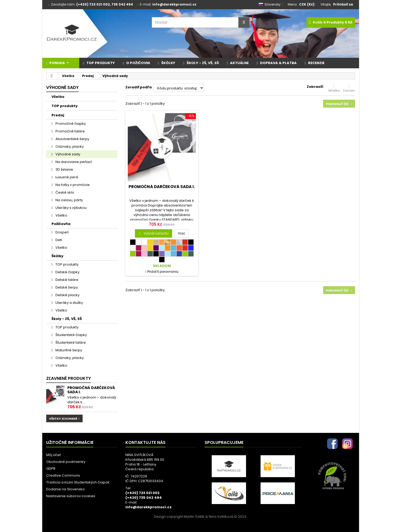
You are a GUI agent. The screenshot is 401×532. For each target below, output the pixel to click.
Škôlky (57, 256)
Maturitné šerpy (68, 350)
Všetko (58, 97)
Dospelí (62, 232)
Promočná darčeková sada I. (91, 390)
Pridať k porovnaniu (163, 272)
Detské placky (67, 295)
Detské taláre (67, 280)
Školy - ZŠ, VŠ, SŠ (67, 319)
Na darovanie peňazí (73, 162)
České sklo (64, 192)
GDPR (51, 469)
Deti (58, 240)
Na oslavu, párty (69, 200)
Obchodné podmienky (66, 462)
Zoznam (349, 88)
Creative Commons (63, 475)
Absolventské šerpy (72, 139)
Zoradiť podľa (139, 87)
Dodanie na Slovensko (65, 489)
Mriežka (334, 88)
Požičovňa (61, 224)
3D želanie (64, 169)
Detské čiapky (67, 272)
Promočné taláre (70, 131)
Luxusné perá (66, 177)
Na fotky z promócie (72, 185)
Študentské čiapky (71, 335)
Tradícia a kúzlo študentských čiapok (78, 482)
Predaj (58, 115)
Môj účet (53, 455)
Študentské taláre (70, 342)
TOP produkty (65, 106)
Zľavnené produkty (69, 378)
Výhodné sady (67, 154)
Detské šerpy (66, 287)
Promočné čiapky (70, 124)
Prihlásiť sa (343, 4)
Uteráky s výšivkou (71, 208)
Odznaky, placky (69, 147)
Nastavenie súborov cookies (71, 496)
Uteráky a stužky (69, 303)
